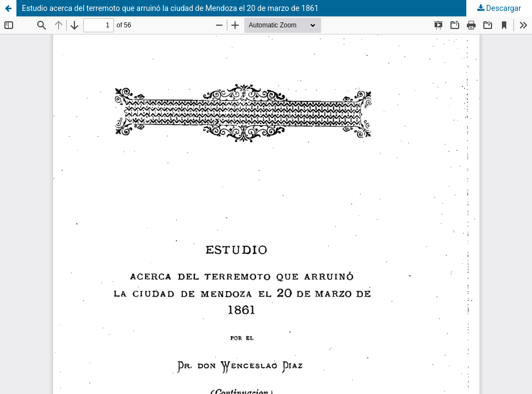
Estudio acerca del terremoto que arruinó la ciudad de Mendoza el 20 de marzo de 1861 (170, 8)
